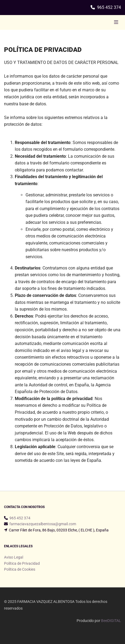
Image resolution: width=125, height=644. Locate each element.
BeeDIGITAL (111, 621)
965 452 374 (109, 7)
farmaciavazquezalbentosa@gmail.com (43, 524)
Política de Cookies (20, 569)
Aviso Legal (14, 557)
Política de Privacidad (22, 563)
